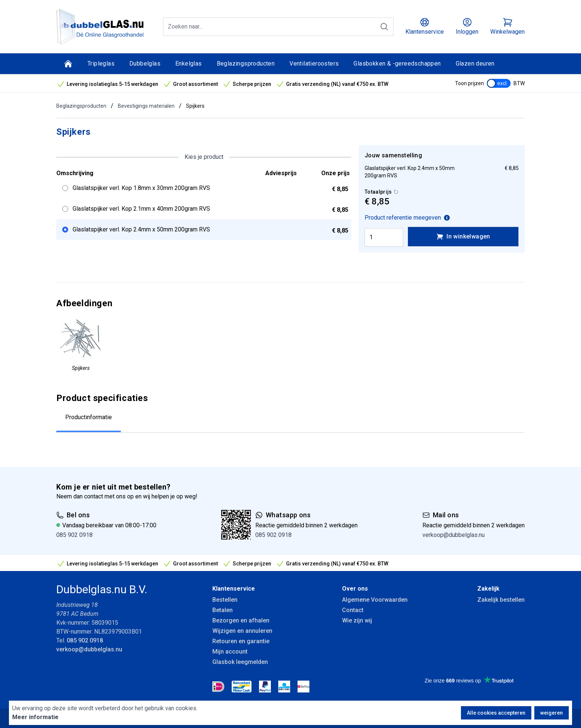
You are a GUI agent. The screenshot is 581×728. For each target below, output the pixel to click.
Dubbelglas (145, 64)
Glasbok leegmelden (240, 662)
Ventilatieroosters (314, 64)
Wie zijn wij (357, 620)
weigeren (552, 713)
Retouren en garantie (241, 641)
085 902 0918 (74, 535)
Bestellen (225, 600)
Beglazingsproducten (246, 64)
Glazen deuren (475, 64)
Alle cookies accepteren (496, 713)
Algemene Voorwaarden (375, 600)
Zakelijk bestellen (501, 600)
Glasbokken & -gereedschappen (397, 64)
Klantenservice (234, 589)
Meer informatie (35, 717)
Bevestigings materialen (146, 106)
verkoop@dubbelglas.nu (454, 535)
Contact (353, 610)
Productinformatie (89, 417)
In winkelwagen (463, 237)
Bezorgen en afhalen (241, 620)
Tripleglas (101, 64)
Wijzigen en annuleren (242, 631)
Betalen (223, 610)
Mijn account (230, 652)
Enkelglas (189, 64)
